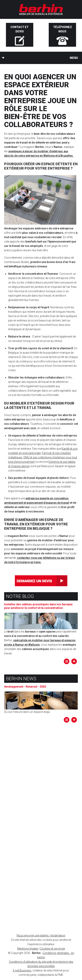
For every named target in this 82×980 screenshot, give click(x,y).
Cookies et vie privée (52, 949)
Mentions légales (28, 949)
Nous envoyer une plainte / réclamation (41, 935)
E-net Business (22, 970)
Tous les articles (67, 661)
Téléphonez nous (62, 29)
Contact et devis (20, 29)
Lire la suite (74, 661)
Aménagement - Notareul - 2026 (25, 687)
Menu (74, 58)
